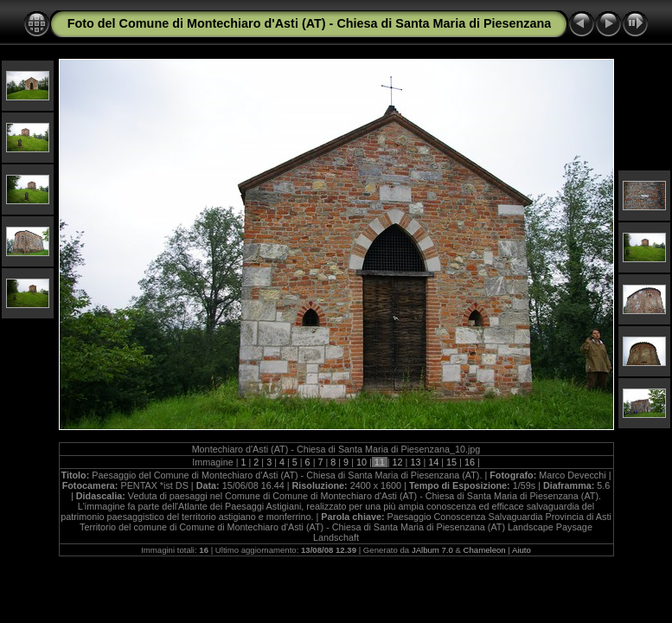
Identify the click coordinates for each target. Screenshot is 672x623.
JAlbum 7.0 (432, 550)
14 (433, 462)
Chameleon (485, 550)
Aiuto (522, 550)
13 (415, 462)
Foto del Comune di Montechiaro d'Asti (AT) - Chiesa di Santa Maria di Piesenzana (310, 23)
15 (451, 462)
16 (470, 462)
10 (362, 462)
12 (398, 462)
